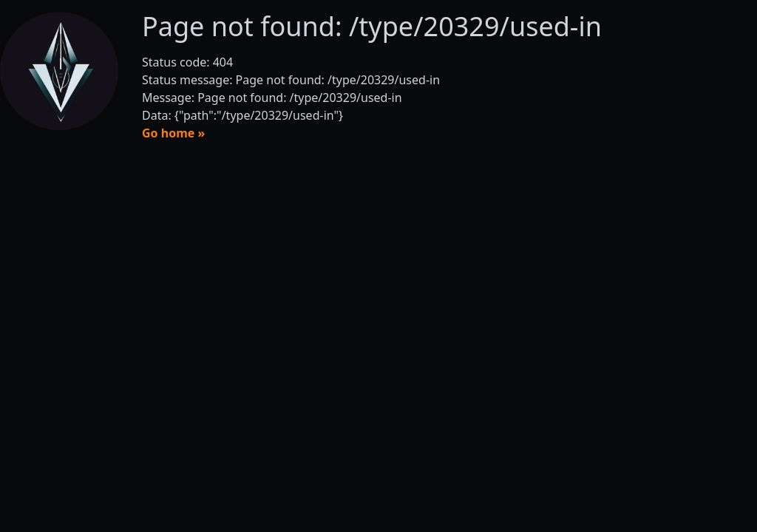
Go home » (173, 133)
